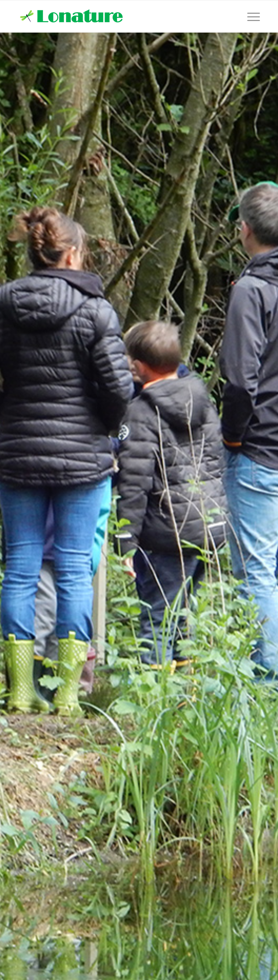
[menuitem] (252, 16)
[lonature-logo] (73, 16)
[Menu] (252, 16)
